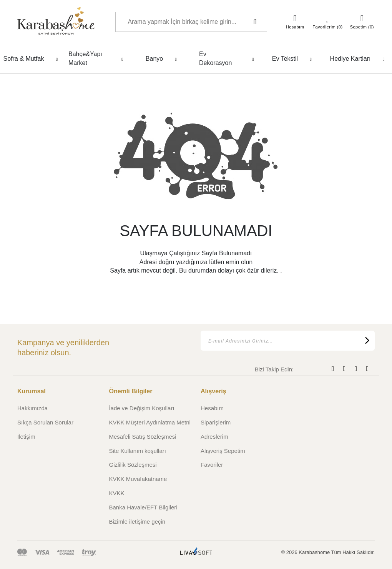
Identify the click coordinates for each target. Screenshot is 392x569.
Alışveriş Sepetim (223, 451)
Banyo (163, 59)
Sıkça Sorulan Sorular (45, 422)
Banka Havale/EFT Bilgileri (143, 507)
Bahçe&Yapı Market (98, 58)
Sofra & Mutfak (33, 59)
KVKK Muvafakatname (138, 479)
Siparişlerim (216, 422)
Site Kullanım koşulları (138, 451)
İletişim (26, 437)
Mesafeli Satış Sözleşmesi (143, 437)
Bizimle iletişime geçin (137, 522)
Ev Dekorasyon (229, 58)
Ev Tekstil (294, 59)
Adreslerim (214, 437)
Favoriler (212, 465)
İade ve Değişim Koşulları (142, 408)
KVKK (117, 493)
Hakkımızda (32, 408)
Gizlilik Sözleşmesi (133, 465)
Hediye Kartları (360, 59)
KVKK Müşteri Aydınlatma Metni (150, 422)
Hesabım (212, 408)
